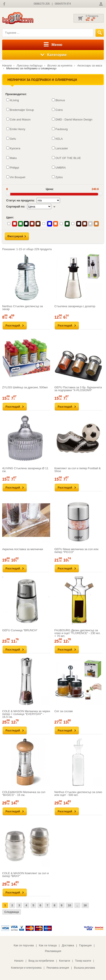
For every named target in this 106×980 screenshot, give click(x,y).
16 (85, 905)
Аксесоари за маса (90, 65)
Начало (7, 65)
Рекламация (53, 951)
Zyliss (57, 177)
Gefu (11, 139)
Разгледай (13, 325)
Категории (53, 55)
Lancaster (60, 148)
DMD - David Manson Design (72, 119)
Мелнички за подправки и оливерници (31, 68)
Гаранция (85, 945)
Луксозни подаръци (30, 65)
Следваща (12, 912)
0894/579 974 (63, 4)
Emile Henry (16, 129)
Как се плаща (48, 945)
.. (77, 905)
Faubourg (60, 129)
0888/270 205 (42, 4)
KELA (57, 139)
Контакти (65, 961)
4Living (13, 100)
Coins (57, 110)
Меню (53, 45)
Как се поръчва (24, 945)
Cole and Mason (19, 119)
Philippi (13, 167)
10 (69, 905)
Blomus (58, 100)
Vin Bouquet (16, 177)
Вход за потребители (41, 961)
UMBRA (59, 167)
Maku (12, 158)
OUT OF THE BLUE (66, 158)
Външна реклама (85, 968)
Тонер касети (83, 961)
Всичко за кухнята (60, 65)
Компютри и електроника (26, 968)
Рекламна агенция (58, 968)
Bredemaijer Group (20, 110)
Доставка (68, 945)
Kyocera (13, 148)
